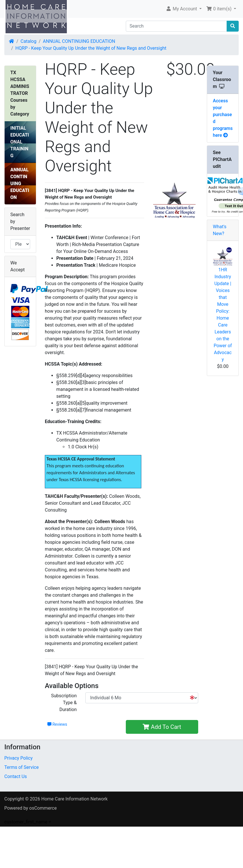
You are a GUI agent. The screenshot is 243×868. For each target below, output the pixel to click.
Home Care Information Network (75, 799)
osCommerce (43, 808)
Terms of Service (22, 767)
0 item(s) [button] (219, 9)
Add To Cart (162, 727)
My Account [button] (182, 9)
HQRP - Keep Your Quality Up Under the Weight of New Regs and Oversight (91, 48)
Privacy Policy (19, 758)
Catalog (29, 41)
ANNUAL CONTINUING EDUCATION (79, 41)
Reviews (57, 724)
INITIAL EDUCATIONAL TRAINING (20, 142)
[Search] (176, 26)
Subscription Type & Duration (64, 703)
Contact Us (16, 776)
